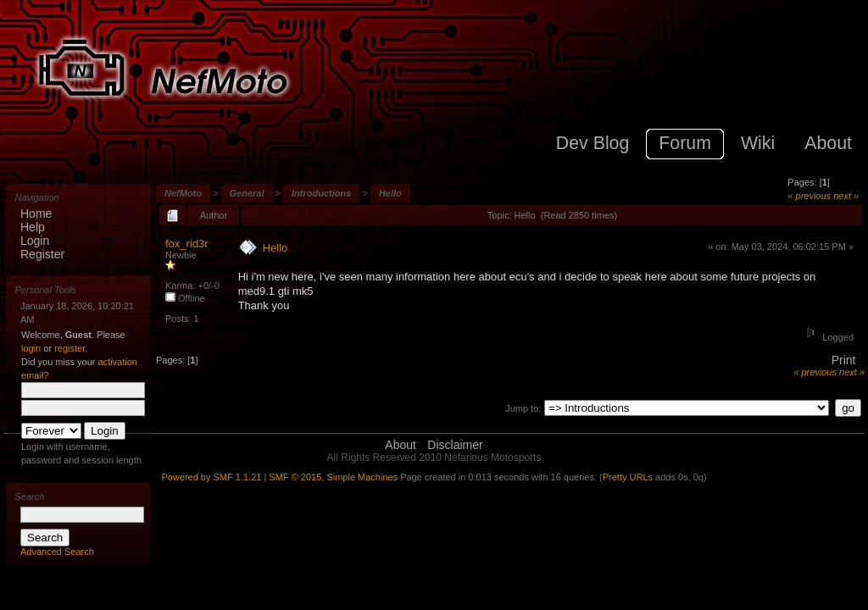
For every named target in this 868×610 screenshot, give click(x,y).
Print (844, 360)
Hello (390, 193)
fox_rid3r (187, 244)
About (401, 445)
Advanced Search (57, 552)
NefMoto (183, 193)
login (31, 348)
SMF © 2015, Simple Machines (333, 477)
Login (35, 241)
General (247, 193)
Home (36, 213)
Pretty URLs (628, 477)
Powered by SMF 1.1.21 (211, 477)
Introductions (321, 193)
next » (846, 196)
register (70, 348)
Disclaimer (455, 445)
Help (33, 227)
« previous (809, 196)
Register (42, 254)
